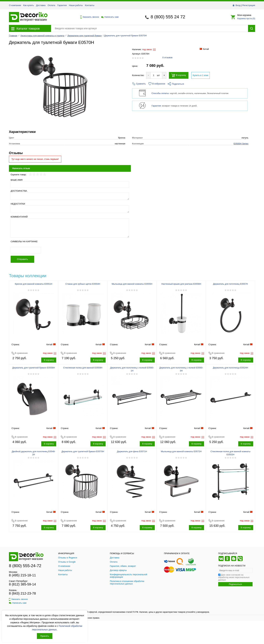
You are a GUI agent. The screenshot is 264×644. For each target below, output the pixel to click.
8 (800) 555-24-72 (25, 582)
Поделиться (176, 84)
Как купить (29, 5)
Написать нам (110, 17)
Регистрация (249, 5)
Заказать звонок (89, 17)
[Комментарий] (70, 244)
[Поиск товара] (150, 28)
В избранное (157, 84)
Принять (45, 636)
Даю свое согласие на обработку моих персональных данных (234, 594)
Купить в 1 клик (201, 75)
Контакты (90, 5)
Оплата (51, 5)
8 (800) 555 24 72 (168, 17)
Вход (238, 5)
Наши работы (76, 5)
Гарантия (62, 5)
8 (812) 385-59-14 (22, 601)
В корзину (179, 75)
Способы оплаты (160, 93)
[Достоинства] (70, 213)
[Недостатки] (70, 226)
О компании (15, 5)
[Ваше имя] (70, 201)
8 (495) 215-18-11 (22, 592)
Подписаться (235, 601)
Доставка (41, 5)
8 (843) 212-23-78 (22, 610)
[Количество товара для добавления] (154, 75)
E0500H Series (241, 160)
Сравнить (139, 84)
